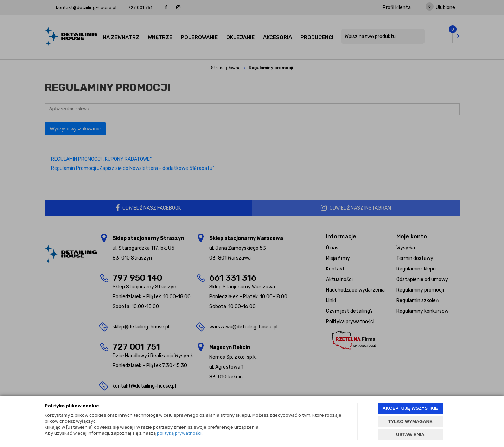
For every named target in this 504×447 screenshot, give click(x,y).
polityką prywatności (179, 433)
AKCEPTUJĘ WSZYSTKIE (410, 408)
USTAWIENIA (410, 435)
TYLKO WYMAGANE (410, 422)
